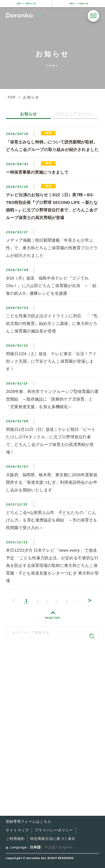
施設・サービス (36, 718)
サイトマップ (17, 830)
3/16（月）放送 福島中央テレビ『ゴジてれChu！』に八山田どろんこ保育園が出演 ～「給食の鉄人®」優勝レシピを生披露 (51, 286)
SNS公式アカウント (50, 683)
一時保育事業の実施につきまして (37, 172)
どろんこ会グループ (50, 660)
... (77, 601)
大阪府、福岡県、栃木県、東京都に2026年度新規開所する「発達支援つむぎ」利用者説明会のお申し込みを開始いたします (52, 482)
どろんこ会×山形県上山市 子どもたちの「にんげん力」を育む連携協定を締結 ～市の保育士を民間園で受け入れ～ (52, 520)
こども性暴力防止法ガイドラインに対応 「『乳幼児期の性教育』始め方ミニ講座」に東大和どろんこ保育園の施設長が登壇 (52, 323)
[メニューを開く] (93, 16)
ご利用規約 (15, 839)
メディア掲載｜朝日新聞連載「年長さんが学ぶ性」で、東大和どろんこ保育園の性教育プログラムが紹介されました (52, 248)
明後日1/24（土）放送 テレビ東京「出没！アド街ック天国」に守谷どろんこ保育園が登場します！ (51, 361)
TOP (11, 97)
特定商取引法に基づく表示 (53, 839)
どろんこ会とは (36, 697)
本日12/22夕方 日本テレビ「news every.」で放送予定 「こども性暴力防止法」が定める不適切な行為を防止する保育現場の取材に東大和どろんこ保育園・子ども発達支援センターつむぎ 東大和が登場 (52, 565)
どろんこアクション (75, 114)
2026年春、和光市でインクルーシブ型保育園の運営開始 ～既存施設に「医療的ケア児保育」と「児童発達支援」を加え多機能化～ (52, 399)
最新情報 (29, 729)
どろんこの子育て (38, 708)
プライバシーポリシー (54, 830)
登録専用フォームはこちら (29, 822)
